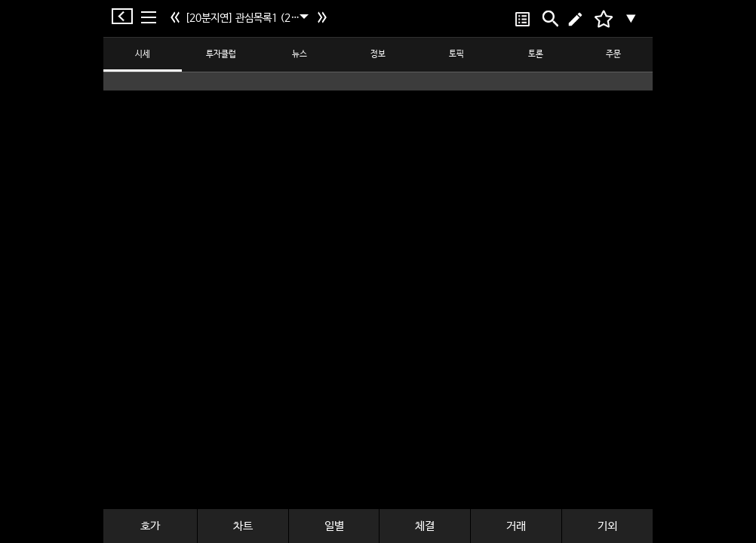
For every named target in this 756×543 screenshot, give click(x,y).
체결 (425, 526)
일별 (334, 526)
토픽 (456, 54)
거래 (516, 526)
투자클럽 (221, 54)
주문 (613, 54)
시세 (143, 54)
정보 (378, 54)
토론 (536, 54)
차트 (243, 526)
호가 (150, 526)
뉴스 (300, 54)
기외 (607, 526)
